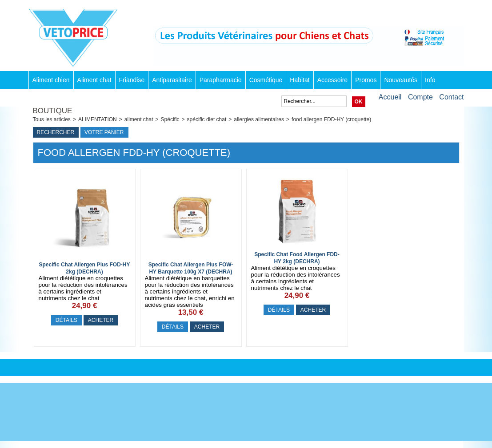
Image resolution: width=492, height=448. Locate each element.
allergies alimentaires (259, 119)
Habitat (300, 80)
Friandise (132, 80)
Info (430, 80)
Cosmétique (266, 80)
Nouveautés (401, 80)
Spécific (170, 119)
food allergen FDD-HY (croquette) (331, 119)
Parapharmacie (221, 80)
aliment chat (139, 119)
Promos (366, 80)
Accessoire (332, 80)
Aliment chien (51, 80)
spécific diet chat (207, 119)
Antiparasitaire (172, 80)
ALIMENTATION (98, 119)
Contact (451, 97)
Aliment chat (94, 80)
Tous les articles (52, 119)
